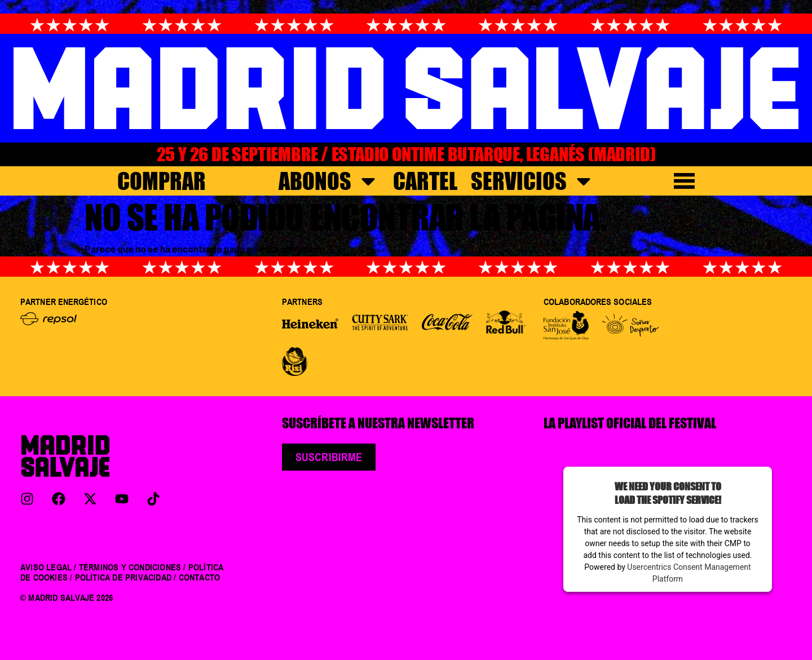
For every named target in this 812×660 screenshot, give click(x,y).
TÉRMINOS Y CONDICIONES (130, 567)
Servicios (533, 181)
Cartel (425, 181)
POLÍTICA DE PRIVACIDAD (123, 577)
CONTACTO (200, 577)
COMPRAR (162, 181)
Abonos (329, 181)
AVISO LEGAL (46, 567)
